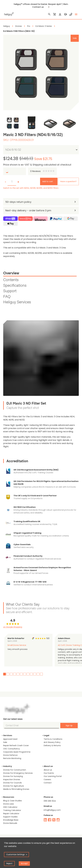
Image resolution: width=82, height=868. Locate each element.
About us (48, 770)
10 (35, 674)
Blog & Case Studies (13, 801)
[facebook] (50, 820)
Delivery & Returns (52, 745)
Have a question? (68, 181)
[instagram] (58, 820)
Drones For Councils (12, 783)
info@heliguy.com (52, 810)
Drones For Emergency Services (18, 773)
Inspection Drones (12, 779)
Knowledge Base (11, 820)
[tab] (40, 274)
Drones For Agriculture (14, 786)
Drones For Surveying (13, 776)
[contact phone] (71, 14)
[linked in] (45, 820)
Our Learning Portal (53, 776)
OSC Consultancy (12, 749)
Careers (47, 779)
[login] (60, 14)
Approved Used (10, 739)
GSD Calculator (10, 807)
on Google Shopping (13, 627)
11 (38, 674)
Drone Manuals (10, 823)
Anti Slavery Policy (52, 742)
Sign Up (69, 726)
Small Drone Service (17, 645)
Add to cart (48, 181)
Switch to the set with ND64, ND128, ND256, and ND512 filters (31, 188)
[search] (49, 14)
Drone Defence (10, 755)
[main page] (9, 14)
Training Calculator (12, 810)
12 (41, 674)
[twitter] (54, 820)
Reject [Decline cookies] (9, 863)
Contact (48, 783)
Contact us (38, 7)
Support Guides (10, 817)
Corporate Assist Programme (17, 752)
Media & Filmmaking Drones (16, 789)
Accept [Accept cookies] (24, 863)
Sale (5, 742)
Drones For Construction (15, 770)
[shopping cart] (55, 14)
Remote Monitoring (12, 758)
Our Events (49, 773)
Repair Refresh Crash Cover (16, 745)
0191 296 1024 (50, 801)
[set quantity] (12, 182)
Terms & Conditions (53, 739)
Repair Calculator (11, 813)
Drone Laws (9, 804)
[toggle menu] (76, 14)
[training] (65, 14)
